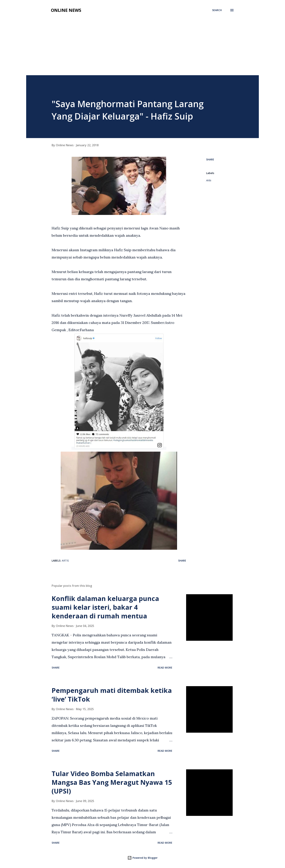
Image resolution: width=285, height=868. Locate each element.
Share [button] (210, 159)
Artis (209, 180)
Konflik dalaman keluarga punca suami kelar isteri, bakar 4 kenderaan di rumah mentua (105, 607)
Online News (66, 10)
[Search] (217, 10)
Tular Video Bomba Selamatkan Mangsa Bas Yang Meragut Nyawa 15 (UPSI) (112, 782)
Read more (165, 668)
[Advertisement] (142, 48)
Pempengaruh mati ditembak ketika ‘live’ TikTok (112, 695)
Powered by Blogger (142, 858)
